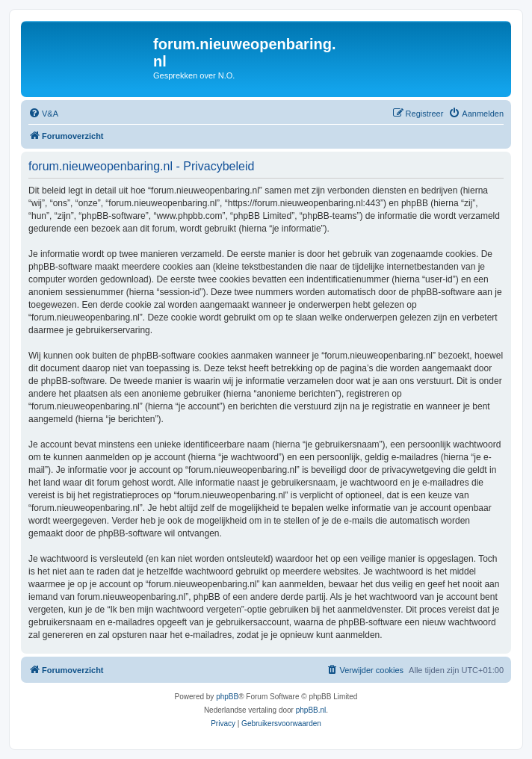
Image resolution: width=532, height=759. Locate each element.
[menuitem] (43, 114)
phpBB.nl (311, 710)
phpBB (227, 697)
